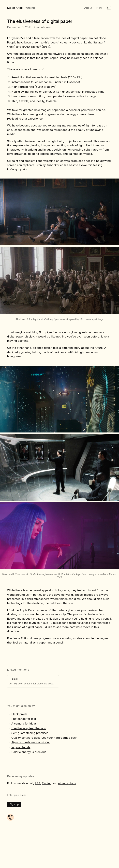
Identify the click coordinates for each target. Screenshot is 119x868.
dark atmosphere (38, 599)
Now (99, 8)
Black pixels (19, 714)
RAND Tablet (30, 47)
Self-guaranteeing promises (30, 733)
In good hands (21, 747)
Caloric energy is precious (29, 752)
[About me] (10, 820)
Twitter (46, 783)
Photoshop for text (24, 719)
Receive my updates (21, 776)
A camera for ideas (24, 724)
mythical (35, 623)
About (88, 8)
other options (67, 783)
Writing (30, 8)
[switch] (109, 8)
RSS (37, 783)
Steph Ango (15, 8)
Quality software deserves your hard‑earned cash (44, 738)
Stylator (98, 42)
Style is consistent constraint (31, 742)
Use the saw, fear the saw (28, 728)
